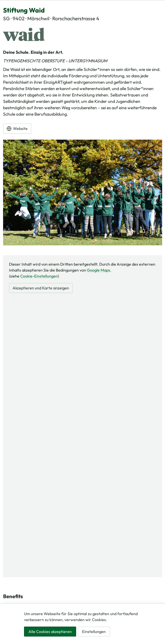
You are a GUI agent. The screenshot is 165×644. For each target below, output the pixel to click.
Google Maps (98, 270)
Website (17, 129)
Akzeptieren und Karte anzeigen (41, 288)
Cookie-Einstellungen (39, 276)
